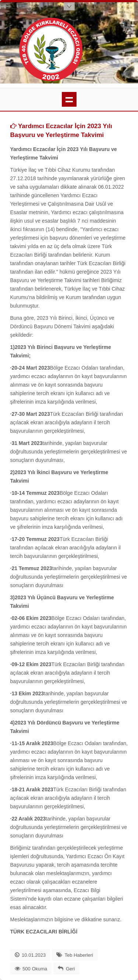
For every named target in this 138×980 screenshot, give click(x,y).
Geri (70, 969)
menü (69, 99)
